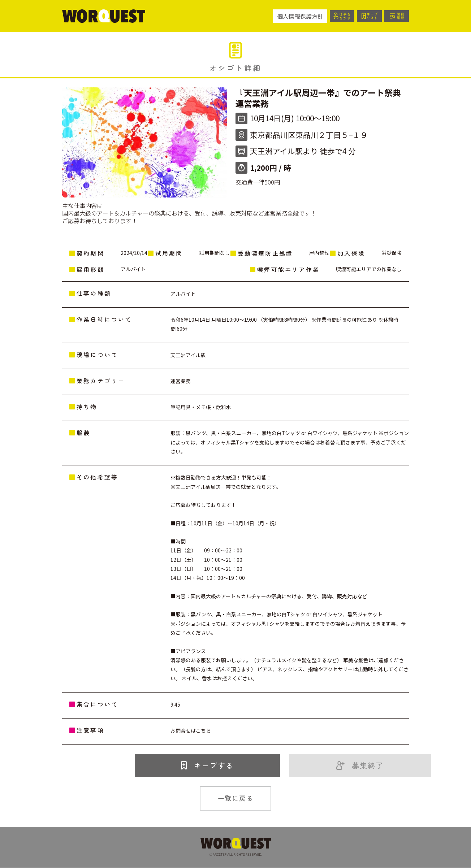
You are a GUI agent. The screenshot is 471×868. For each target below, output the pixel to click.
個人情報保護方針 (296, 16)
